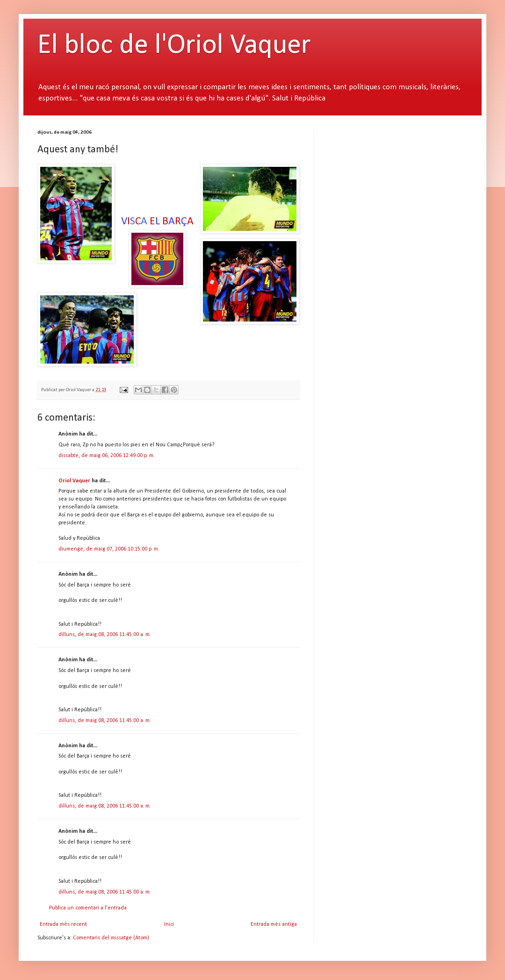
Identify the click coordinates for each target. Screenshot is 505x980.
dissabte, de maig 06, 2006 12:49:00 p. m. (107, 456)
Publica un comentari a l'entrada (88, 908)
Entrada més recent (63, 924)
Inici (169, 924)
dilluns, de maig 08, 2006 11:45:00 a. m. (105, 635)
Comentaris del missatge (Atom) (111, 938)
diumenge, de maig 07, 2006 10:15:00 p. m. (109, 549)
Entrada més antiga (274, 924)
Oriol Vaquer (74, 481)
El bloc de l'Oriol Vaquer (174, 46)
